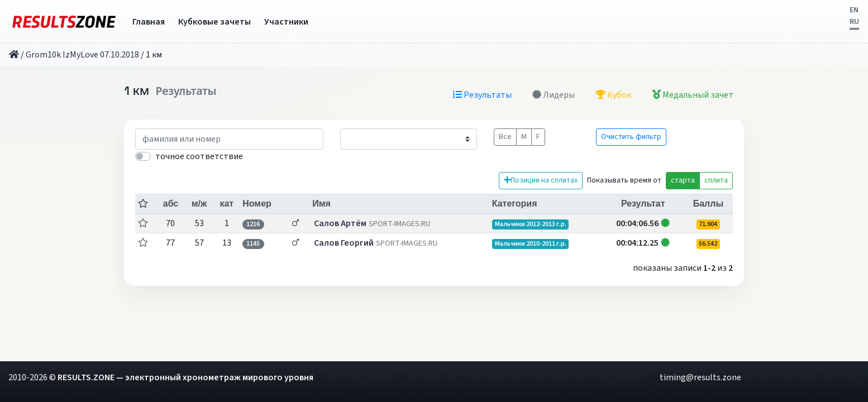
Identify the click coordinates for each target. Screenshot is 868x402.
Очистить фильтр (631, 137)
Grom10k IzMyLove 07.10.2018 (82, 55)
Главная (149, 22)
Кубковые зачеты (214, 22)
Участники (286, 22)
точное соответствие (199, 156)
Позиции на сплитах (541, 180)
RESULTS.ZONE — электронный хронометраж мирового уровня (185, 377)
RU (854, 22)
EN (854, 10)
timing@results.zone (700, 377)
